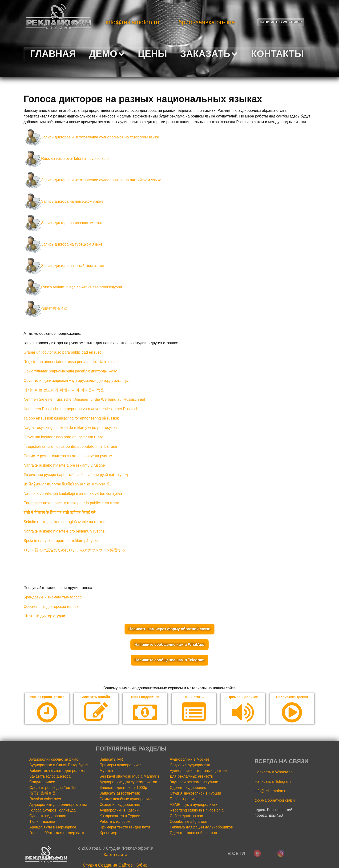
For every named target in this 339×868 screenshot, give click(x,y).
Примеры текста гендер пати (125, 828)
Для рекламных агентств (191, 777)
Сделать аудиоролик (188, 788)
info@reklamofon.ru (132, 22)
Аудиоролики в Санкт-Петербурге (59, 765)
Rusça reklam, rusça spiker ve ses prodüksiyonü (73, 287)
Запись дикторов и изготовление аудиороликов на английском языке (92, 180)
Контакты (277, 54)
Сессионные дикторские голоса (51, 607)
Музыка (106, 771)
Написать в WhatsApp (273, 773)
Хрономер (108, 833)
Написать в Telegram (272, 782)
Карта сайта (115, 855)
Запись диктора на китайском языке (64, 266)
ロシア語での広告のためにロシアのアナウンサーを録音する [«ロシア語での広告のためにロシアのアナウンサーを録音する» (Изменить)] (74, 550)
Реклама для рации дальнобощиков (201, 828)
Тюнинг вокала (42, 822)
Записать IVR (111, 760)
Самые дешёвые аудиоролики (126, 799)
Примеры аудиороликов (121, 765)
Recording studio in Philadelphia (197, 811)
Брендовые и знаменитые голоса (52, 597)
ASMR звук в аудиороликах (194, 805)
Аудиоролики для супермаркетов (128, 782)
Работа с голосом (115, 822)
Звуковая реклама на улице (194, 782)
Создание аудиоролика (190, 765)
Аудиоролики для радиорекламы (58, 805)
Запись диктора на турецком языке (63, 244)
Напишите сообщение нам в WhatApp (169, 644)
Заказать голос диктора (50, 777)
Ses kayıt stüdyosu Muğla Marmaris (129, 777)
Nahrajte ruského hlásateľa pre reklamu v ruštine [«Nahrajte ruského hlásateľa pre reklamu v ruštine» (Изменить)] (64, 465)
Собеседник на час (186, 816)
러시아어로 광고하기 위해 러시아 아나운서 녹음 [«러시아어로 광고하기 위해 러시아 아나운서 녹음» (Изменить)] (64, 390)
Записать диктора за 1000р (123, 788)
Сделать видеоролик (48, 816)
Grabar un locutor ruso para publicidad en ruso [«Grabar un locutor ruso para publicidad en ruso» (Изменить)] (63, 352)
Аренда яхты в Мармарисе (53, 828)
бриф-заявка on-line (207, 22)
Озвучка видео (42, 782)
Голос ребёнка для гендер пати (57, 833)
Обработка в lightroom (189, 822)
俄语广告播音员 (46, 309)
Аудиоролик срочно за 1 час (54, 760)
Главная (53, 54)
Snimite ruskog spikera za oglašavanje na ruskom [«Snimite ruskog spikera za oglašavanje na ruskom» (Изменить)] (65, 522)
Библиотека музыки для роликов (58, 771)
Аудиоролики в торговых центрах (199, 771)
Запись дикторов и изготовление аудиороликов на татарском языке (91, 137)
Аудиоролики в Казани (119, 811)
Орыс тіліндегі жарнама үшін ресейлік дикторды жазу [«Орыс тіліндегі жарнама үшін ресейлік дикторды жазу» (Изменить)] (70, 371)
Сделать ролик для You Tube (54, 788)
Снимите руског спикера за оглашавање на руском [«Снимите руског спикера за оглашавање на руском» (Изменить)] (68, 456)
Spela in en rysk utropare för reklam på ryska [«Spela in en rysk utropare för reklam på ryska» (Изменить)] (61, 541)
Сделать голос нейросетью (193, 833)
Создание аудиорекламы (121, 805)
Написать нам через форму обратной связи (169, 629)
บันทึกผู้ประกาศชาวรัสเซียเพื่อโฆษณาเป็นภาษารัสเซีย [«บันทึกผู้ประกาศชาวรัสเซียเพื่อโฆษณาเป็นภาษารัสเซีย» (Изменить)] (67, 484)
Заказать (209, 54)
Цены (153, 54)
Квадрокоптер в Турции (120, 816)
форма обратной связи (275, 801)
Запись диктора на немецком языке (64, 201)
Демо (107, 54)
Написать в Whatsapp (281, 22)
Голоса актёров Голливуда (53, 811)
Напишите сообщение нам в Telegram (170, 660)
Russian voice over (45, 799)
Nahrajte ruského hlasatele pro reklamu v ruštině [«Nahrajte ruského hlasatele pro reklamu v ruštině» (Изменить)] (64, 531)
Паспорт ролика (184, 799)
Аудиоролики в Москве (190, 760)
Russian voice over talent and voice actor (67, 159)
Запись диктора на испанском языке (64, 223)
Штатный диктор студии (44, 616)
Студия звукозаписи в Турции (195, 794)
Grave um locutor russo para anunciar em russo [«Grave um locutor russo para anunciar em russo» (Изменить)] (63, 437)
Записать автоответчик (120, 794)
